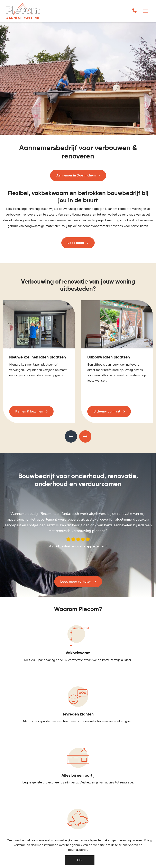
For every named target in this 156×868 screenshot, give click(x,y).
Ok (79, 860)
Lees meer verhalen (76, 582)
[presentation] (71, 436)
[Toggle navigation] (146, 11)
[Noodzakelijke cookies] (151, 841)
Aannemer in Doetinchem (76, 175)
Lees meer (76, 243)
